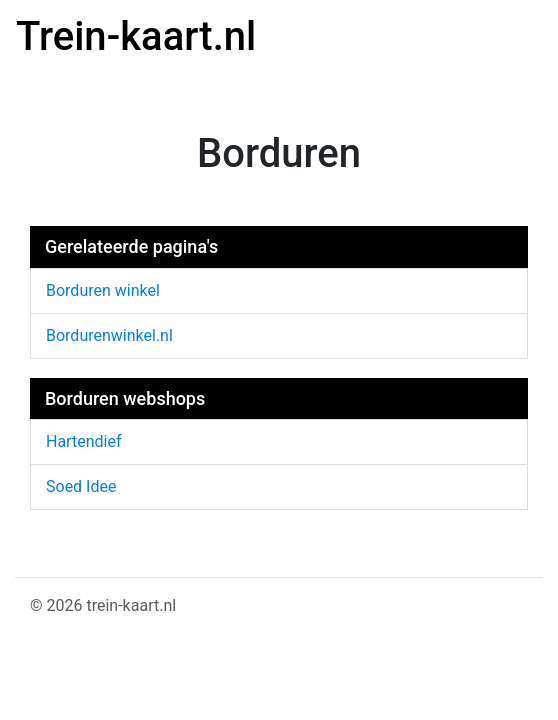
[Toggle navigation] (514, 41)
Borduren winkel (103, 290)
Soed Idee (81, 486)
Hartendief (83, 441)
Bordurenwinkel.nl (109, 335)
